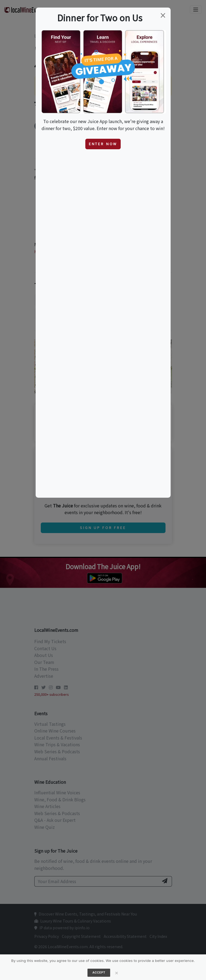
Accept (99, 972)
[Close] (117, 973)
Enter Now (103, 144)
